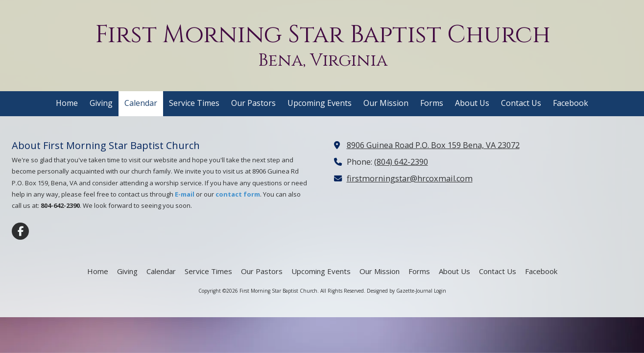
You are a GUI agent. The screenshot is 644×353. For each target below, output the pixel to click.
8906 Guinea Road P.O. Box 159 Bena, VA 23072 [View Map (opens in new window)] (433, 145)
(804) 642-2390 (401, 162)
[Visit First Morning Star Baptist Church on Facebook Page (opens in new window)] (20, 231)
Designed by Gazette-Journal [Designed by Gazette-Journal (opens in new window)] (400, 291)
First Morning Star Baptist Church (323, 35)
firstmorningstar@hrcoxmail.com (410, 178)
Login (440, 291)
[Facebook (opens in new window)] (571, 104)
